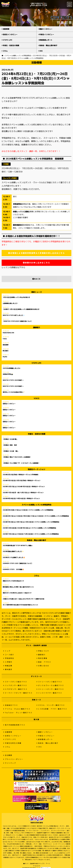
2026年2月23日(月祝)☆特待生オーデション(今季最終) (21, 475)
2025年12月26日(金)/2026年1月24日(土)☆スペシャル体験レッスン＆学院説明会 (29, 528)
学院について (43, 651)
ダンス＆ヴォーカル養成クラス (50, 685)
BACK (36, 279)
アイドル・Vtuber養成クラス (17, 709)
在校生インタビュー (10, 34)
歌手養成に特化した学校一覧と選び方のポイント (18, 587)
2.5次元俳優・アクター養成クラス (52, 709)
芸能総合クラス (10, 705)
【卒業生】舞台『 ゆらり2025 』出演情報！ (17, 457)
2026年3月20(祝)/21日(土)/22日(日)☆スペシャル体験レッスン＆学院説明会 (28, 510)
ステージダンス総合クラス (15, 682)
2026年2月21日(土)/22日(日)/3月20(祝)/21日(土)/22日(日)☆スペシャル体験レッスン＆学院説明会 (36, 516)
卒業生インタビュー (47, 34)
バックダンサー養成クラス (15, 685)
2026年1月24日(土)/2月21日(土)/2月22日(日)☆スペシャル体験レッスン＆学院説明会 (31, 522)
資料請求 (8, 669)
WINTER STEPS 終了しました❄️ (14, 315)
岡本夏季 (6, 345)
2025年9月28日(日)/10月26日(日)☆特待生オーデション (21, 499)
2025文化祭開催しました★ (12, 368)
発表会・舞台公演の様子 (48, 45)
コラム (5, 51)
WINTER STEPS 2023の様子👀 (13, 380)
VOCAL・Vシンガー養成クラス (51, 705)
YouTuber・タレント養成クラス (18, 713)
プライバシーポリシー (13, 759)
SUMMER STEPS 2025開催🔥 (13, 569)
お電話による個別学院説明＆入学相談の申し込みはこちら (36, 253)
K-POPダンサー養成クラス (15, 689)
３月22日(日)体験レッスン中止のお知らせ (16, 297)
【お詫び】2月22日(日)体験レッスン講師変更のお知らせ (21, 309)
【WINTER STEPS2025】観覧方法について (17, 321)
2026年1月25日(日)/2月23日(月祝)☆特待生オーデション (22, 481)
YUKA (5, 339)
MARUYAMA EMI (8, 333)
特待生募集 (42, 658)
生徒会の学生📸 (8, 374)
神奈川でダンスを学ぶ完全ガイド (13, 581)
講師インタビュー (46, 29)
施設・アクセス (44, 662)
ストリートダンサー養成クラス (50, 689)
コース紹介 (9, 655)
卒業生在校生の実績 (12, 743)
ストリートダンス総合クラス (49, 682)
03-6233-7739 (39, 5)
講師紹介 (41, 655)
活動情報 (6, 29)
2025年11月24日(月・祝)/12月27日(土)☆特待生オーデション (23, 493)
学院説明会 (9, 658)
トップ (7, 651)
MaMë (5, 357)
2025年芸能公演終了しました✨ (13, 552)
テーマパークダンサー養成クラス (18, 693)
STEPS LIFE (7, 40)
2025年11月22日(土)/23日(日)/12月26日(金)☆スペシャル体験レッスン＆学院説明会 (31, 534)
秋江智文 (6, 351)
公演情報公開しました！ (11, 303)
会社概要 (8, 755)
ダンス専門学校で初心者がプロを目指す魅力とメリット (20, 605)
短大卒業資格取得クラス (14, 725)
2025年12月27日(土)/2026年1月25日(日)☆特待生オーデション (24, 487)
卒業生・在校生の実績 (11, 45)
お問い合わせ (43, 666)
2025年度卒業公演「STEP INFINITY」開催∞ (18, 546)
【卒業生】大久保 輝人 (10, 439)
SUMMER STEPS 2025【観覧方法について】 (18, 563)
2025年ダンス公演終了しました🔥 (14, 558)
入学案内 (8, 662)
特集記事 (8, 666)
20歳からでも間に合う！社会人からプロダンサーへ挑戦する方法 (23, 599)
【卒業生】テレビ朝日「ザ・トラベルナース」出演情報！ (21, 463)
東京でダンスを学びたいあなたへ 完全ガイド (17, 593)
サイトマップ (10, 763)
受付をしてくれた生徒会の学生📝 (14, 392)
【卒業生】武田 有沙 (10, 445)
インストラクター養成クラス (49, 693)
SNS (41, 51)
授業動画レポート (46, 40)
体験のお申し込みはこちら (37, 263)
